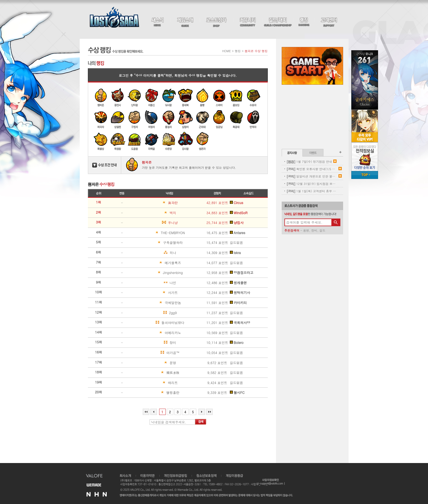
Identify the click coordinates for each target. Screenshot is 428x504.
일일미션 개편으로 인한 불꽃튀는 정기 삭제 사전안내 (312, 176)
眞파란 (157, 203)
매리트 (157, 383)
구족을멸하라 (159, 243)
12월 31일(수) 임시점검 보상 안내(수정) (312, 184)
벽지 (156, 213)
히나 (156, 253)
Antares (237, 233)
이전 (154, 412)
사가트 (157, 293)
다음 (202, 412)
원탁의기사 (240, 293)
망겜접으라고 (242, 273)
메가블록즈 (159, 263)
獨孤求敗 (158, 373)
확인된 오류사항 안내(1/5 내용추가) (312, 169)
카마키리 (238, 303)
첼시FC (237, 393)
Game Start (312, 66)
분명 (156, 363)
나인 (156, 283)
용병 (306, 230)
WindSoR (239, 213)
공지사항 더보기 (340, 152)
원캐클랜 (238, 283)
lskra (235, 253)
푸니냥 (157, 223)
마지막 (209, 412)
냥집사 (237, 223)
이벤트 (313, 153)
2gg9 (156, 313)
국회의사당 (240, 323)
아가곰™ (158, 353)
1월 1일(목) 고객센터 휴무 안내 (312, 191)
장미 (156, 343)
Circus (237, 203)
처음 (146, 412)
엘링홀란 (158, 393)
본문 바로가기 (0, 0)
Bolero (237, 343)
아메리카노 (159, 333)
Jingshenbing (160, 273)
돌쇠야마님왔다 (160, 323)
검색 (201, 422)
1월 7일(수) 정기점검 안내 (309, 162)
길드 (322, 230)
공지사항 (292, 153)
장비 (314, 230)
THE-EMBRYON (160, 233)
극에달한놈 (159, 303)
